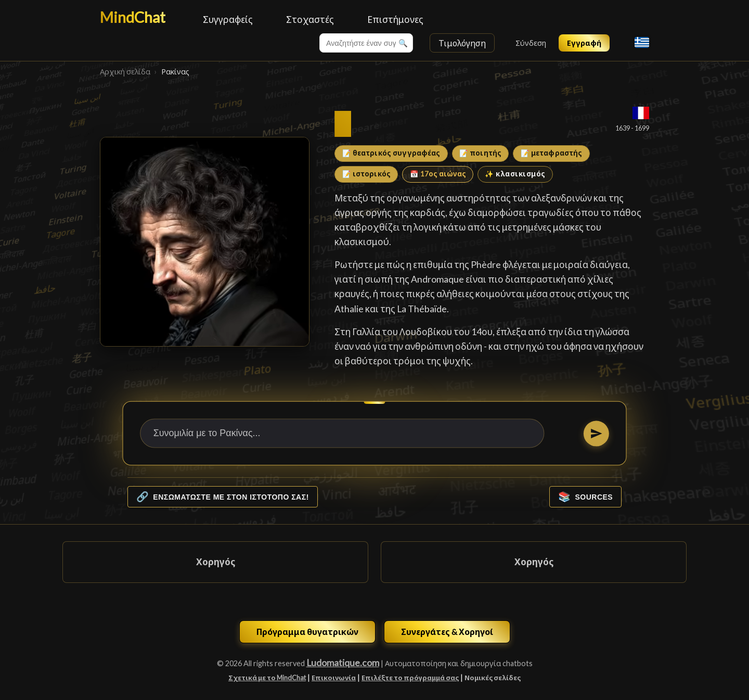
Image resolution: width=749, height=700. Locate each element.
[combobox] (366, 43)
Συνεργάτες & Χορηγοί (447, 632)
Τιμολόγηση (462, 43)
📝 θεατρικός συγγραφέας (391, 153)
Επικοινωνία (334, 678)
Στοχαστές (310, 20)
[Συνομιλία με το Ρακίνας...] (342, 434)
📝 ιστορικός (366, 174)
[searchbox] (366, 43)
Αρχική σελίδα (125, 72)
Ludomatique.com (343, 663)
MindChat (133, 17)
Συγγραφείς (228, 20)
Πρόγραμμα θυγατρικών (307, 632)
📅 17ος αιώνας (438, 174)
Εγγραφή (584, 43)
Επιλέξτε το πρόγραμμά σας (410, 678)
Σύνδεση (531, 43)
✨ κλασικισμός (515, 174)
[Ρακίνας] (205, 242)
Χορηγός (216, 562)
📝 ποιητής (480, 153)
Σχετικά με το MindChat (267, 678)
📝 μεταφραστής (552, 153)
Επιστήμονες (395, 20)
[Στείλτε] (596, 433)
